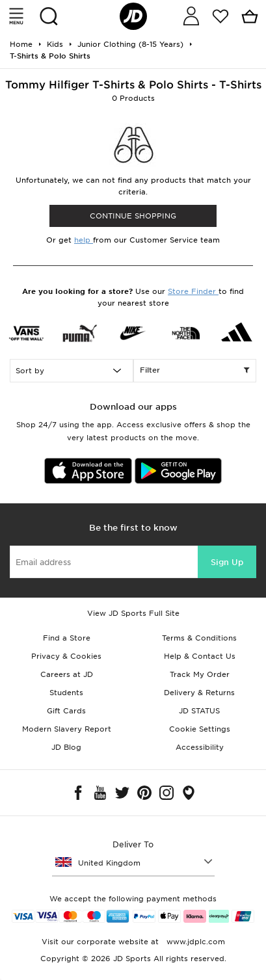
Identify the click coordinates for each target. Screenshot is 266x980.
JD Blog (66, 747)
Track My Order (200, 674)
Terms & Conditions (199, 638)
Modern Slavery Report (67, 729)
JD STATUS (199, 711)
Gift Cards (66, 711)
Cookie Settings (200, 729)
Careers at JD (67, 674)
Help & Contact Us (200, 656)
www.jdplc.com (194, 942)
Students (66, 693)
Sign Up (227, 562)
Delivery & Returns (199, 693)
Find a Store (67, 638)
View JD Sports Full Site (133, 613)
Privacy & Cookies (66, 656)
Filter (195, 371)
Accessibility (200, 747)
